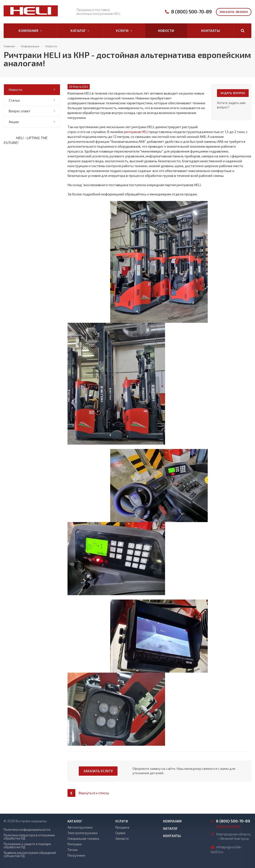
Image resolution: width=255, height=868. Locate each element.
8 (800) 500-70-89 (191, 12)
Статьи (14, 100)
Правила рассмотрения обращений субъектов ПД (30, 854)
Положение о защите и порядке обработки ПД (27, 846)
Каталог (80, 31)
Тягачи (73, 850)
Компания (30, 31)
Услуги (124, 31)
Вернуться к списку (88, 793)
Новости (166, 31)
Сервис (120, 833)
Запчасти (122, 839)
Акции (14, 122)
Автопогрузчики (80, 827)
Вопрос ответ (20, 111)
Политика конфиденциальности (27, 830)
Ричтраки (75, 844)
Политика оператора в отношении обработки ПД (29, 837)
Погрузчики (76, 855)
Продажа (122, 827)
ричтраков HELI (136, 132)
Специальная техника (83, 839)
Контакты (211, 31)
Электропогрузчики (83, 833)
